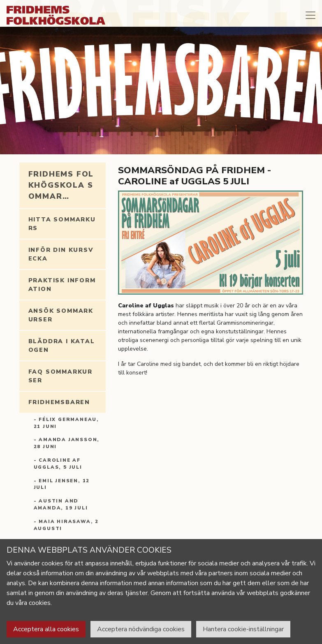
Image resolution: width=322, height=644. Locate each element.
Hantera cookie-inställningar (243, 629)
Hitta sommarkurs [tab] (62, 224)
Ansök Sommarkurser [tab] (61, 315)
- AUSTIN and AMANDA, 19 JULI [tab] (61, 505)
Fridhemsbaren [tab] (59, 402)
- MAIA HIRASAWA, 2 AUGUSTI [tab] (66, 525)
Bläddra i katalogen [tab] (62, 346)
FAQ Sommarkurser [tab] (60, 376)
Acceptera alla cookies (46, 629)
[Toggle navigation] (310, 15)
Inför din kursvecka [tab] (61, 254)
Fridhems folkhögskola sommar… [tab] (61, 185)
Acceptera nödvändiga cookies (141, 629)
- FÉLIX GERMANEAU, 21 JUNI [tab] (66, 423)
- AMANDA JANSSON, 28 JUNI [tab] (67, 443)
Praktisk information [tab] (62, 285)
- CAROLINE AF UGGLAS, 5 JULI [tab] (58, 464)
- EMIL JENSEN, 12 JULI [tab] (62, 484)
